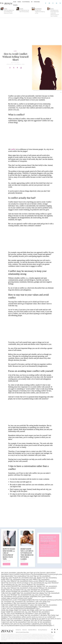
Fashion (21, 9)
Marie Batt (16, 63)
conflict (13, 149)
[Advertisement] (31, 31)
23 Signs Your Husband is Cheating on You (40, 12)
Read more (7, 564)
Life (15, 51)
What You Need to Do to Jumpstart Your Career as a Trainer (9, 12)
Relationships (38, 9)
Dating (52, 9)
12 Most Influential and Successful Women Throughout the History (48, 539)
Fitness (6, 9)
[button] (3, 3)
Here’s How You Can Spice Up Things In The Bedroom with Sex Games (27, 554)
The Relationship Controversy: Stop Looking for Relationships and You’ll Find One (55, 13)
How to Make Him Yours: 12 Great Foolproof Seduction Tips (9, 554)
